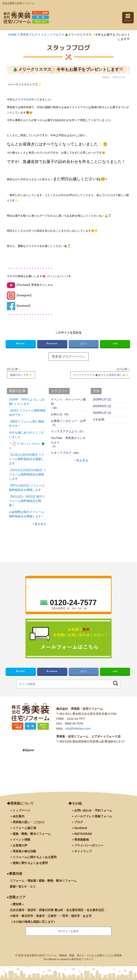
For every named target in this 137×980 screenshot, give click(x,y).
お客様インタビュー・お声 (68, 421)
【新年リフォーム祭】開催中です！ (26, 424)
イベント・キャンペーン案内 (68, 402)
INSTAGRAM (83, 834)
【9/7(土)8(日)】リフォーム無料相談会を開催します (27, 488)
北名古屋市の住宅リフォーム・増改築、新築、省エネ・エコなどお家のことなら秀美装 (73, 955)
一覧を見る (39, 524)
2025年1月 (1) (102, 413)
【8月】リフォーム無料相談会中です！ (27, 413)
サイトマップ (83, 851)
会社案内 (19, 816)
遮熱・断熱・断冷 (32, 834)
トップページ (21, 810)
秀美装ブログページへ (68, 357)
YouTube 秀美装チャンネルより (68, 440)
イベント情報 (21, 840)
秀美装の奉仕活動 (24, 851)
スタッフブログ (61, 453)
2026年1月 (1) (102, 399)
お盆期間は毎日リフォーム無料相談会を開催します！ (26, 514)
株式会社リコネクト (83, 959)
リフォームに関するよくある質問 (35, 857)
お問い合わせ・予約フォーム (93, 810)
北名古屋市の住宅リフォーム (18, 3)
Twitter (21, 343)
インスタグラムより (64, 431)
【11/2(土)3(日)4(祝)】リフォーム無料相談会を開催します (27, 459)
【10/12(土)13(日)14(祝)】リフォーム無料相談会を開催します (28, 474)
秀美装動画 (82, 840)
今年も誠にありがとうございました (26, 435)
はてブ (84, 343)
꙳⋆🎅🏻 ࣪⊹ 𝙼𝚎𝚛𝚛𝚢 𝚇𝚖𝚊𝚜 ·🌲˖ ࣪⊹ (27, 446)
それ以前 (99, 419)
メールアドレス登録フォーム (93, 816)
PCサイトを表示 (68, 931)
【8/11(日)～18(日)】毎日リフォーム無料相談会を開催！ (27, 501)
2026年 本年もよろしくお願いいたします (27, 402)
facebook (81, 828)
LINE (115, 343)
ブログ (79, 822)
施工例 (24, 828)
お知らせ (57, 414)
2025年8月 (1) (102, 406)
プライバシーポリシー (89, 845)
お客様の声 (20, 845)
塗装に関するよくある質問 (30, 863)
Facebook (52, 343)
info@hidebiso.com (78, 729)
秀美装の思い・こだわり (29, 822)
